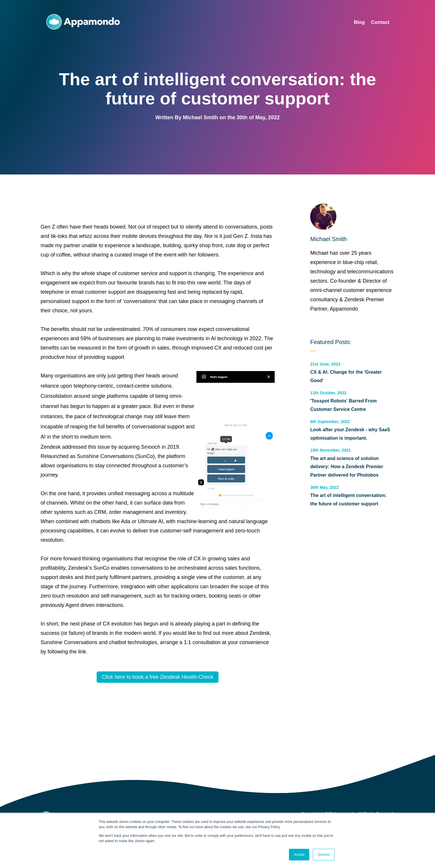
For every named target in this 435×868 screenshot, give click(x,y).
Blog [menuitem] (359, 22)
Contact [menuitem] (380, 22)
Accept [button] (299, 855)
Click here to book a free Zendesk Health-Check (158, 677)
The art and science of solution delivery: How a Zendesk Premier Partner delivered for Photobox (347, 467)
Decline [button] (324, 855)
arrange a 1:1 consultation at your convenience (214, 642)
